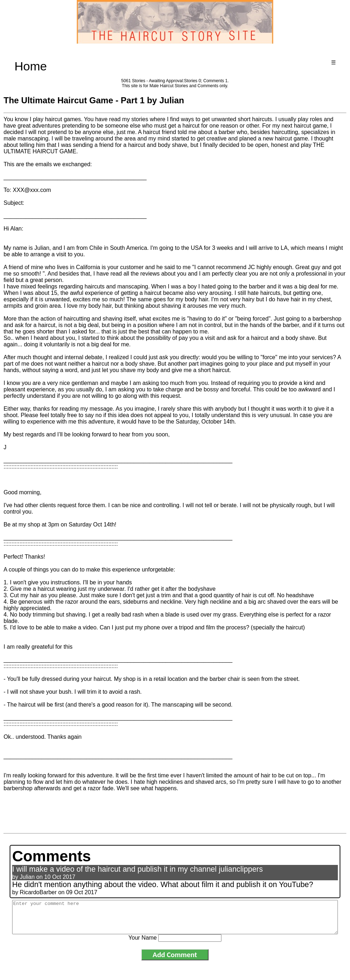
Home (31, 66)
